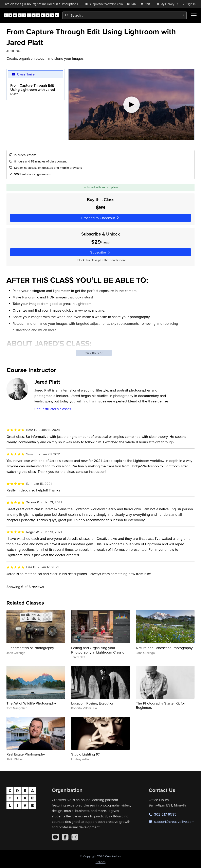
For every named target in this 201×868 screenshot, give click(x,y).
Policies (101, 862)
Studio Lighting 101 (86, 754)
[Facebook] (65, 837)
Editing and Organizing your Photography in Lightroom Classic (98, 650)
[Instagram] (75, 837)
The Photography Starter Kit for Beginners (160, 705)
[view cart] (146, 4)
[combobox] (125, 15)
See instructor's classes (53, 409)
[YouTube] (55, 837)
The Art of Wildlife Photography (31, 703)
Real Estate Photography (26, 754)
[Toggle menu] (194, 15)
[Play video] (131, 105)
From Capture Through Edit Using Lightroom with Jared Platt (33, 90)
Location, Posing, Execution (93, 703)
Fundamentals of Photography (30, 648)
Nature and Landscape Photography (164, 648)
